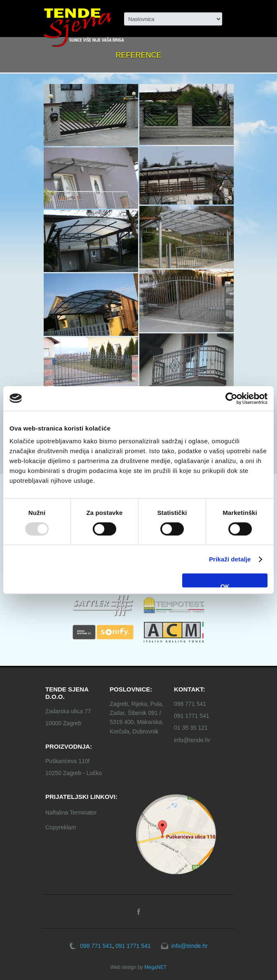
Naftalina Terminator (71, 812)
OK (225, 585)
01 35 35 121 (191, 728)
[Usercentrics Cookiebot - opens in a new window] (231, 398)
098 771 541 (190, 704)
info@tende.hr (192, 740)
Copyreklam (61, 827)
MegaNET (155, 967)
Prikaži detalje (230, 559)
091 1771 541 (192, 716)
